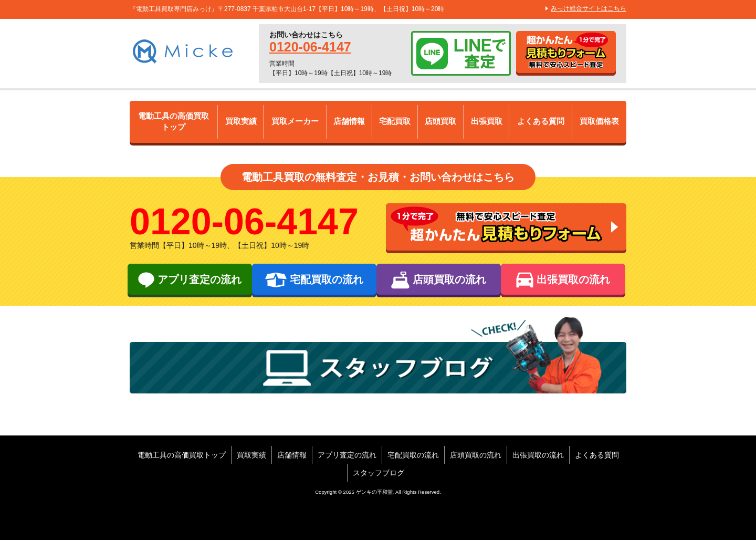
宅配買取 (395, 122)
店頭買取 (441, 122)
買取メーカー (295, 122)
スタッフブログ (379, 473)
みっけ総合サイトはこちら (589, 8)
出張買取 (487, 122)
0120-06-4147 (310, 47)
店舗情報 (350, 122)
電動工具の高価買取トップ (174, 122)
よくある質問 (541, 122)
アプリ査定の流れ (347, 455)
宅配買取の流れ (413, 455)
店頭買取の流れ (476, 455)
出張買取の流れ (538, 455)
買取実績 (241, 122)
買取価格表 (599, 122)
